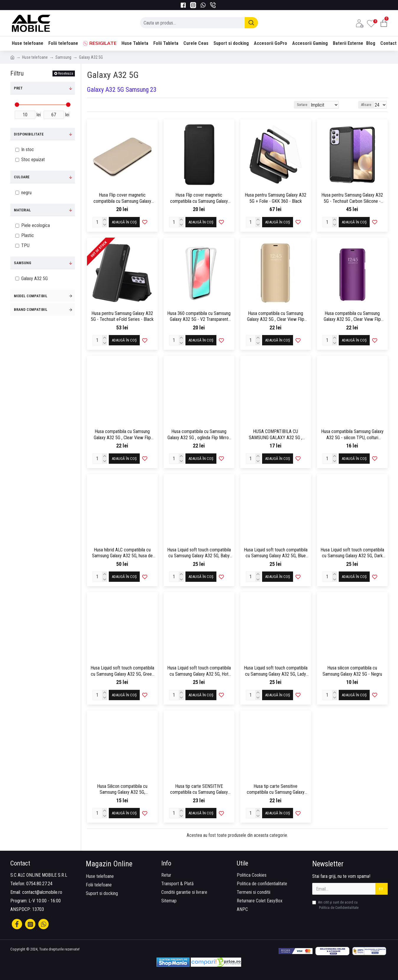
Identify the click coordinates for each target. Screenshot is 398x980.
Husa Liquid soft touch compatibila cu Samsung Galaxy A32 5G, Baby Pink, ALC (199, 553)
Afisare (368, 105)
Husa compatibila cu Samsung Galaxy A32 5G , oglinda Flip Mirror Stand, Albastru (199, 435)
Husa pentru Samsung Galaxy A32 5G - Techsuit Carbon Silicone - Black (352, 198)
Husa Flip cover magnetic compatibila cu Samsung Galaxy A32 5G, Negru (199, 198)
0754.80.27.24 (39, 884)
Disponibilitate (29, 134)
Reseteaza (66, 73)
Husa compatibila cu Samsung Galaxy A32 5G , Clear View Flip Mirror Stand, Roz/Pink (122, 435)
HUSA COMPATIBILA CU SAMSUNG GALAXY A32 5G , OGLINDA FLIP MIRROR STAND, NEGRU (276, 435)
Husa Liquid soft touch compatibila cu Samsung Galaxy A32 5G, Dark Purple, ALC (352, 553)
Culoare (22, 177)
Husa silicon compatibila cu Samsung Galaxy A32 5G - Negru (352, 671)
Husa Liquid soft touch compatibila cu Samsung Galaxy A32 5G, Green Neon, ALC (122, 671)
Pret (18, 88)
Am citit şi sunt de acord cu (336, 905)
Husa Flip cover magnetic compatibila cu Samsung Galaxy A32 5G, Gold (122, 198)
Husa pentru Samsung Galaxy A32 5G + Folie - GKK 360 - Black (276, 198)
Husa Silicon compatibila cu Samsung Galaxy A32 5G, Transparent (122, 790)
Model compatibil (31, 296)
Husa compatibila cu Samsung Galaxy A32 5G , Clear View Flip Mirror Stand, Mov (352, 317)
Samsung (63, 57)
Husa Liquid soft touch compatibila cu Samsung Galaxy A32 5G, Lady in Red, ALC (276, 671)
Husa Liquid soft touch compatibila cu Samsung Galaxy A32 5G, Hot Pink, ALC (199, 671)
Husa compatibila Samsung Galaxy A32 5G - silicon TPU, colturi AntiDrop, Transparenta (352, 435)
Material (22, 210)
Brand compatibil (31, 309)
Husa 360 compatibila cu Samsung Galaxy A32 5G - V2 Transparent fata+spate (199, 317)
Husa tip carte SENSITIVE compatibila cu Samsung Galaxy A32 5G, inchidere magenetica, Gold (199, 790)
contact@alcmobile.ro (42, 892)
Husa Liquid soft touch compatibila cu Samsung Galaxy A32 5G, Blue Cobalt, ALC (276, 553)
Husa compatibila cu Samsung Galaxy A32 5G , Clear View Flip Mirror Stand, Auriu (276, 317)
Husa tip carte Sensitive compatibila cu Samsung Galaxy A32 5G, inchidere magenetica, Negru (276, 790)
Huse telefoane (35, 57)
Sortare (313, 105)
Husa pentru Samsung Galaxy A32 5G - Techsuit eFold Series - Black (122, 316)
